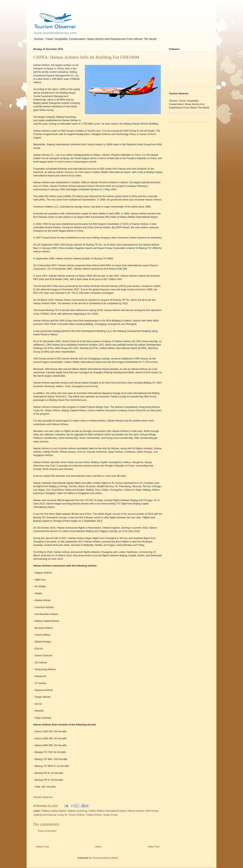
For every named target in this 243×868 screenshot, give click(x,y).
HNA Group (152, 811)
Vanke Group (110, 815)
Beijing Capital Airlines (54, 811)
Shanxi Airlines (77, 815)
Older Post (154, 847)
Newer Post (42, 847)
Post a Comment (47, 831)
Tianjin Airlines (94, 815)
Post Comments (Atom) (105, 858)
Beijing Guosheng (77, 811)
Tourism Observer (43, 797)
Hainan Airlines (136, 811)
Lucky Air (62, 815)
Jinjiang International (45, 815)
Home (98, 847)
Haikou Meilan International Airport (107, 811)
